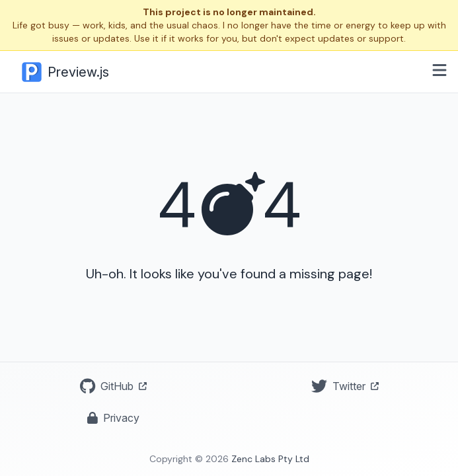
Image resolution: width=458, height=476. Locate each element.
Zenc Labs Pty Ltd (270, 459)
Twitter (345, 386)
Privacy (113, 418)
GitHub (113, 386)
